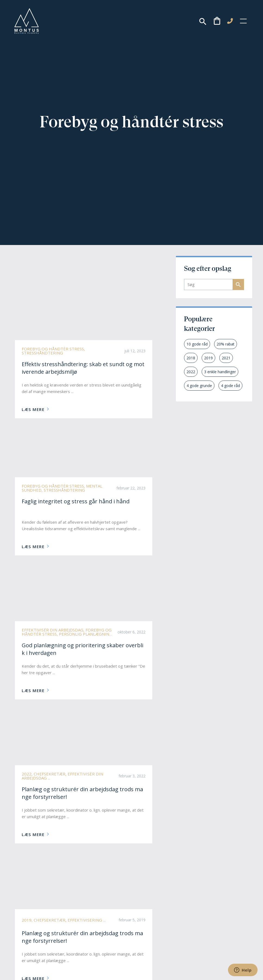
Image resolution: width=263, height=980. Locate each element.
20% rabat (226, 344)
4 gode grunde (199, 386)
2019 (208, 358)
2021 (226, 358)
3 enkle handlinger (220, 372)
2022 (191, 372)
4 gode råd (230, 386)
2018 (191, 358)
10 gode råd (197, 344)
